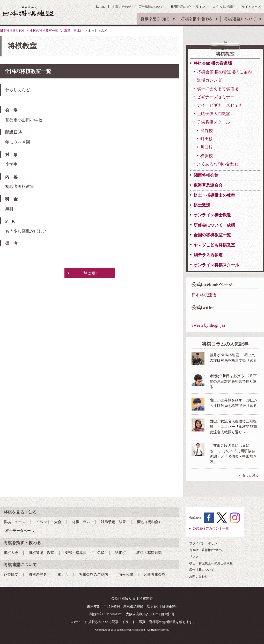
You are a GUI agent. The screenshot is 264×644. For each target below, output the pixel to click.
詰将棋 (120, 553)
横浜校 (207, 156)
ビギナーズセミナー (216, 97)
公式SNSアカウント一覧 (211, 528)
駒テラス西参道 (208, 255)
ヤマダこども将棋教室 (214, 245)
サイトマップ (251, 7)
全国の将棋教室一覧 (212, 235)
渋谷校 (207, 131)
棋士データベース (20, 531)
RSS (102, 7)
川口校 (207, 147)
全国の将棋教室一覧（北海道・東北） (56, 31)
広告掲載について (151, 7)
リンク (194, 557)
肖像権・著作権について (206, 550)
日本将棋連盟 (204, 295)
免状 (101, 553)
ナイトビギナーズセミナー (222, 105)
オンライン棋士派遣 (212, 215)
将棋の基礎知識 (149, 553)
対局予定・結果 (113, 522)
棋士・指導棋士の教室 (214, 195)
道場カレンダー (211, 80)
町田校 (207, 139)
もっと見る (250, 475)
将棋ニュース (14, 522)
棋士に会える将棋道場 (218, 89)
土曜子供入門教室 (214, 114)
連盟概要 (11, 575)
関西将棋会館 (206, 175)
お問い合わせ (122, 7)
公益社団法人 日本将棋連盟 (28, 11)
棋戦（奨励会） (149, 522)
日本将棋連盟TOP (12, 31)
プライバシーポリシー (205, 543)
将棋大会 (11, 553)
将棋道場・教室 (41, 553)
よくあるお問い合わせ (218, 164)
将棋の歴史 (38, 575)
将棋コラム (81, 522)
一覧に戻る (90, 273)
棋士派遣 (202, 205)
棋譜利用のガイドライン (188, 7)
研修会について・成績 (214, 225)
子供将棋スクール (214, 122)
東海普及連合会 (208, 185)
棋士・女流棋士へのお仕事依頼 (211, 563)
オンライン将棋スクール (216, 265)
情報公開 (126, 575)
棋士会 (63, 575)
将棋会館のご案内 (93, 575)
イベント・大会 (49, 522)
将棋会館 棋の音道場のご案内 (224, 72)
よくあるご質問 (223, 7)
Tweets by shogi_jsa (208, 325)
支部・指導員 (76, 553)
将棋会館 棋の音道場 (213, 63)
